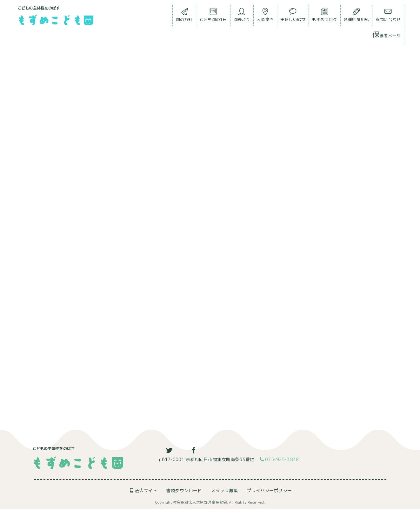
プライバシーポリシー (269, 490)
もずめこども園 (55, 20)
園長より (242, 17)
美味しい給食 (293, 17)
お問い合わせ (388, 17)
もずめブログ (325, 17)
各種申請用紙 (356, 17)
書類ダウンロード (184, 490)
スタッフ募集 (224, 490)
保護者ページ (387, 34)
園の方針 (184, 17)
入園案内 (265, 17)
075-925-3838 (279, 460)
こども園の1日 (213, 17)
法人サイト (143, 490)
